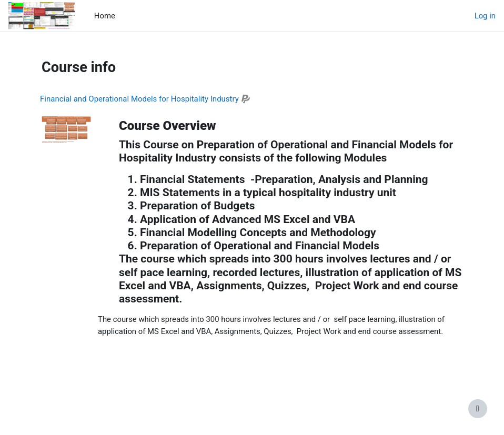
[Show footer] (478, 409)
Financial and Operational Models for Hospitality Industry (139, 99)
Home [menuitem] (105, 16)
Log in (485, 16)
